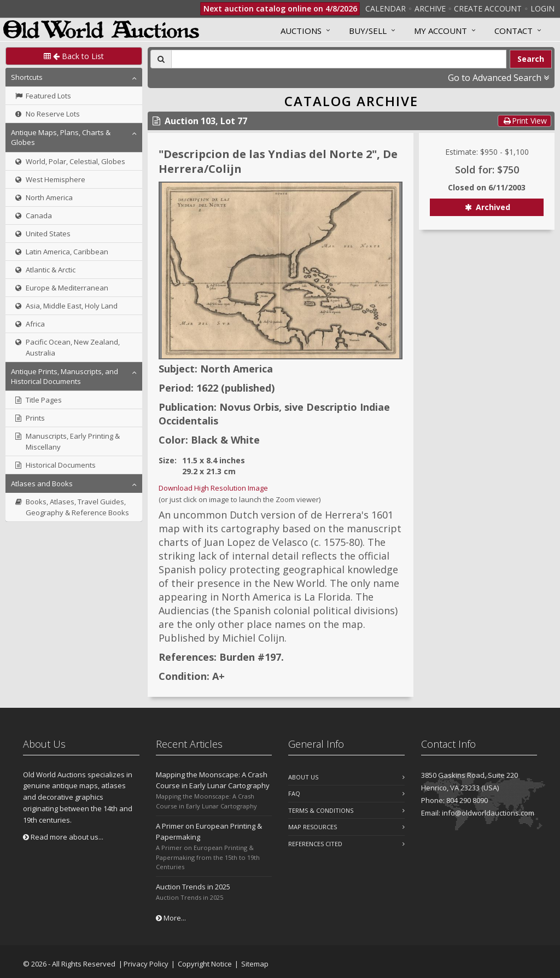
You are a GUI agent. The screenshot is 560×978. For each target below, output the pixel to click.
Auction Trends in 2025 (193, 887)
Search (531, 59)
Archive (430, 8)
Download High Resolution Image (213, 488)
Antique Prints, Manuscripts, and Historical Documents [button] (65, 376)
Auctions (301, 31)
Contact (514, 31)
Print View (524, 121)
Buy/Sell (368, 31)
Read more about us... (63, 837)
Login (542, 8)
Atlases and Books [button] (42, 484)
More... (171, 918)
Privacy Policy (146, 964)
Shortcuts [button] (27, 77)
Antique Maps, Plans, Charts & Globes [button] (61, 137)
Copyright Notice (205, 964)
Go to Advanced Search (498, 78)
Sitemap (255, 964)
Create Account (488, 8)
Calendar (386, 8)
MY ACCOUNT (441, 31)
